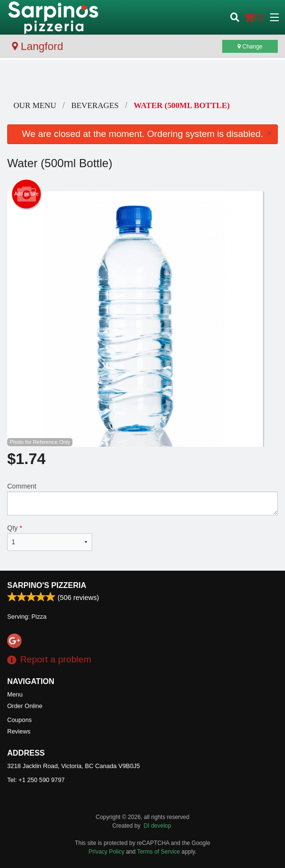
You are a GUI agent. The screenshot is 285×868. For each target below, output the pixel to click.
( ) (254, 17)
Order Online (25, 706)
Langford (38, 46)
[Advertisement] (142, 79)
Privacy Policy (107, 852)
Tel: (36, 780)
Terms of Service (159, 852)
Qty (50, 538)
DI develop (157, 826)
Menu (15, 694)
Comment (142, 499)
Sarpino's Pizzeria (47, 585)
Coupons (19, 720)
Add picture (27, 194)
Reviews (19, 731)
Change (250, 47)
